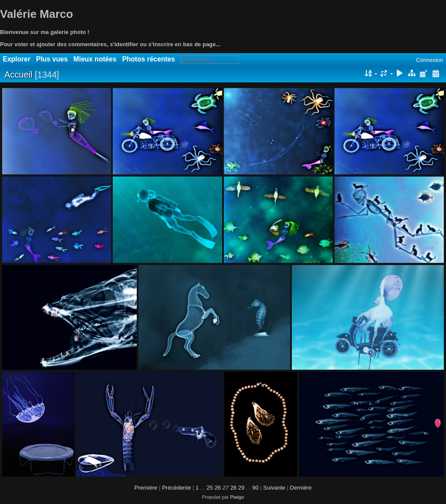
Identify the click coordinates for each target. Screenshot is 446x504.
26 (217, 488)
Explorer (17, 59)
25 (209, 488)
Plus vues (52, 59)
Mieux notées (95, 59)
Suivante (274, 488)
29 (241, 488)
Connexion (429, 60)
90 (255, 488)
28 (233, 488)
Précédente (177, 488)
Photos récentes (148, 59)
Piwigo (237, 497)
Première (146, 488)
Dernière (301, 488)
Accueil (18, 75)
